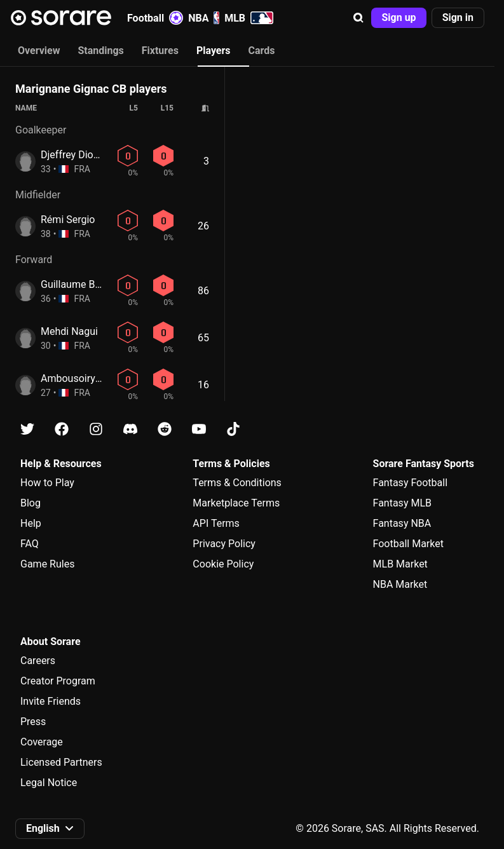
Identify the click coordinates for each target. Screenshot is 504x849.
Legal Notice (49, 783)
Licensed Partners (61, 762)
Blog (31, 503)
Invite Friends (51, 701)
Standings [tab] (100, 51)
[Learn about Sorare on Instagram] (96, 429)
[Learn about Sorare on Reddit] (165, 429)
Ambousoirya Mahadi (89, 378)
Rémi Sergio (68, 220)
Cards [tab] (262, 51)
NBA (204, 18)
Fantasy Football (410, 483)
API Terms (216, 523)
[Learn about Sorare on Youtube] (199, 429)
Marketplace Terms (236, 503)
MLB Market (400, 564)
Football (155, 18)
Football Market (408, 544)
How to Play (47, 483)
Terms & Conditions (237, 483)
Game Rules (47, 564)
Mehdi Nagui (69, 331)
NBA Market (400, 584)
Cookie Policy (223, 564)
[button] (358, 18)
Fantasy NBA (402, 523)
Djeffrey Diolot (73, 155)
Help (31, 523)
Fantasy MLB (402, 503)
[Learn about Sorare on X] (27, 429)
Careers (38, 661)
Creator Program (58, 681)
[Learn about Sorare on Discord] (130, 429)
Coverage (42, 742)
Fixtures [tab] (160, 51)
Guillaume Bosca (79, 284)
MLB (249, 18)
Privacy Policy (224, 544)
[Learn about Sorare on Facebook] (62, 429)
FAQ (30, 544)
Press (33, 722)
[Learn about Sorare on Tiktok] (233, 429)
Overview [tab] (39, 51)
